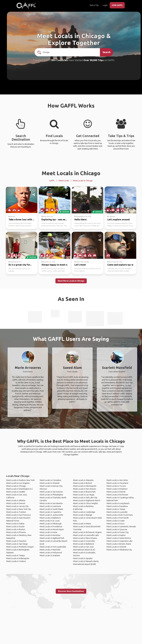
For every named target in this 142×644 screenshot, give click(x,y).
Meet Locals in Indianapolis (18, 558)
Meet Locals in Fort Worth (118, 518)
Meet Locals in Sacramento (51, 503)
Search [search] (106, 52)
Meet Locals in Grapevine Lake (120, 541)
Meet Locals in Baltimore (50, 518)
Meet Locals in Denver (16, 503)
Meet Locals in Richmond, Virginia (87, 532)
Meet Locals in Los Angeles (18, 483)
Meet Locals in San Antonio (51, 492)
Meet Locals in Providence (51, 527)
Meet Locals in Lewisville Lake (86, 535)
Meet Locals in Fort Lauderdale (53, 547)
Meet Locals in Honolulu (50, 535)
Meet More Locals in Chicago (71, 281)
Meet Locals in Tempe (116, 509)
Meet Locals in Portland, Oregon (20, 547)
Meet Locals (64, 181)
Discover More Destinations (71, 591)
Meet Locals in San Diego (17, 544)
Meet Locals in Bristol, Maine (119, 544)
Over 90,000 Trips (94, 60)
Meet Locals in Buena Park (84, 492)
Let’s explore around (118, 219)
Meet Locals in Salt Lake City (85, 498)
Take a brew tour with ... (21, 219)
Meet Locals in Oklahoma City (119, 550)
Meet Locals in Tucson (116, 486)
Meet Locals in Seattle (16, 492)
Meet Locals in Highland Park (52, 538)
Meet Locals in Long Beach (118, 503)
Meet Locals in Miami (82, 524)
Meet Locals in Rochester (117, 495)
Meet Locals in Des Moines (85, 489)
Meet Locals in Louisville (117, 512)
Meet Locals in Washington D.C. (20, 489)
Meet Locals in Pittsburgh (51, 524)
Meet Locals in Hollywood (51, 553)
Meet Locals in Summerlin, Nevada (121, 527)
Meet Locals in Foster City (118, 532)
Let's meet (80, 265)
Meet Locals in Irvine (48, 532)
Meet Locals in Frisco (116, 524)
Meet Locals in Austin (15, 527)
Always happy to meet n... (55, 265)
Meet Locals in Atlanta (16, 500)
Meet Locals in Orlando (50, 483)
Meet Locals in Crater (116, 521)
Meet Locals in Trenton (16, 512)
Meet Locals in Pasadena (117, 506)
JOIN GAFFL (117, 5)
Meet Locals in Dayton (116, 535)
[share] (34, 195)
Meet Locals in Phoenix (16, 532)
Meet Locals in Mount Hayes (52, 529)
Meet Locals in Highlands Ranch (87, 500)
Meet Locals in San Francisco (18, 515)
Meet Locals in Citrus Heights (86, 503)
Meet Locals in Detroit (116, 492)
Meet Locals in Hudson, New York (20, 480)
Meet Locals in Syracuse (117, 529)
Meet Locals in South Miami (51, 509)
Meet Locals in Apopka (83, 558)
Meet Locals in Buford (82, 483)
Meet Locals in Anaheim (50, 555)
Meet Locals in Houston (16, 541)
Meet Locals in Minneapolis (85, 486)
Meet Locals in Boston (16, 529)
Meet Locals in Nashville (50, 550)
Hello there (81, 219)
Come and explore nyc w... (121, 265)
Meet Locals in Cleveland (117, 483)
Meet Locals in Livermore (50, 506)
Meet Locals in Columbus (50, 480)
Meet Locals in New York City (19, 509)
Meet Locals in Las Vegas (84, 495)
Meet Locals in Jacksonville (51, 515)
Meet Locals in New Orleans (85, 538)
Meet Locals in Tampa (15, 555)
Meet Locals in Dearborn (117, 489)
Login (105, 5)
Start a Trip (94, 5)
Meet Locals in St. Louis (50, 521)
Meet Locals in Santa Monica (119, 538)
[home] (26, 6)
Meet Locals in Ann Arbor (117, 480)
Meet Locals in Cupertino (50, 512)
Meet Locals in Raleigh (83, 515)
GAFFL (52, 181)
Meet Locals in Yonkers (16, 561)
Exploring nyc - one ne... (54, 219)
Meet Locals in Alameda (83, 480)
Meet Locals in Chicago (71, 173)
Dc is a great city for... (20, 265)
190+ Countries (59, 60)
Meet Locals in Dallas (15, 524)
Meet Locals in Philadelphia (51, 495)
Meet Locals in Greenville (84, 541)
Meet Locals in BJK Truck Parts (120, 515)
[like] (34, 191)
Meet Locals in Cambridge (84, 512)
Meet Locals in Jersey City (17, 506)
